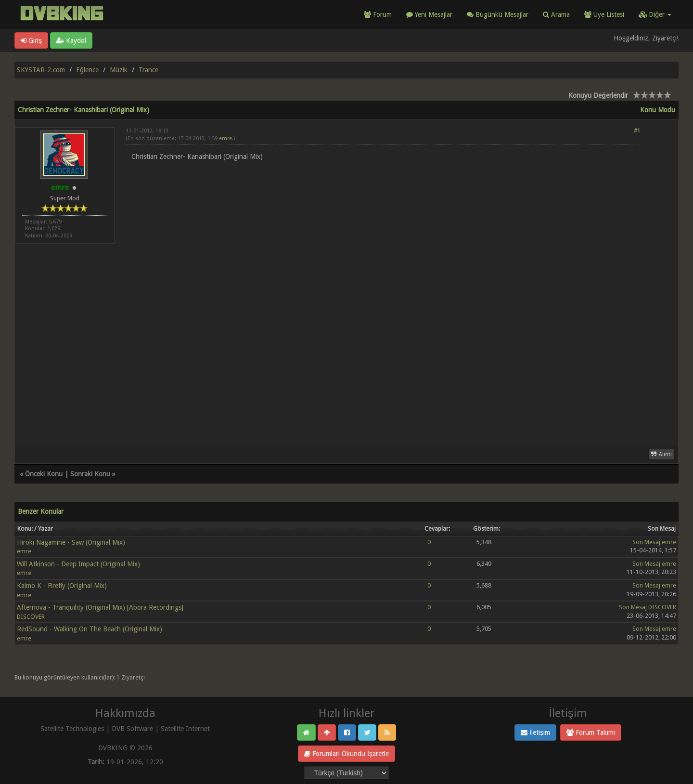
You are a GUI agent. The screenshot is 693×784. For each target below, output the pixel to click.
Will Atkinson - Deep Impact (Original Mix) (78, 564)
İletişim (535, 732)
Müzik (119, 70)
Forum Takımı (591, 732)
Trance (148, 70)
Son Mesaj (646, 542)
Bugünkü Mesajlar (498, 14)
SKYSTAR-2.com (41, 70)
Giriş (31, 40)
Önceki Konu (44, 474)
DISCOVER (31, 617)
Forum (378, 14)
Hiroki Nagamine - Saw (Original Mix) (71, 542)
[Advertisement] (383, 406)
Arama (556, 14)
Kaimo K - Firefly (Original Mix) (62, 586)
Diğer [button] (655, 14)
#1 (637, 131)
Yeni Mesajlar (429, 14)
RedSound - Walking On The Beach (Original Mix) (90, 629)
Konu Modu (658, 110)
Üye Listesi (604, 14)
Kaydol (71, 40)
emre (225, 138)
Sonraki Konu (90, 474)
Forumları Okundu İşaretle (346, 754)
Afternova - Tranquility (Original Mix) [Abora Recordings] (100, 607)
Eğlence (87, 70)
